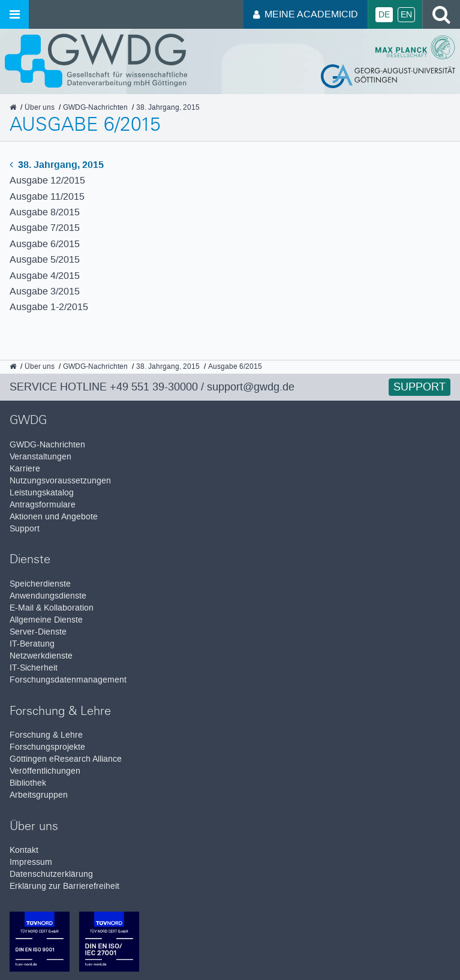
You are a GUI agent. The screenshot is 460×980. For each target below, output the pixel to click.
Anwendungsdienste (48, 596)
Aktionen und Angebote (54, 517)
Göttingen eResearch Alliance (66, 759)
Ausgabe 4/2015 (45, 276)
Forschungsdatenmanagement (68, 680)
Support (420, 387)
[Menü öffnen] (14, 14)
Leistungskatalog (42, 493)
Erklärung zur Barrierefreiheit (64, 886)
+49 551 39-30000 (154, 387)
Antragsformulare (43, 505)
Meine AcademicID (306, 14)
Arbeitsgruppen (39, 795)
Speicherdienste (40, 584)
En (406, 15)
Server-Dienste (38, 632)
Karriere (25, 469)
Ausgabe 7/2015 (45, 228)
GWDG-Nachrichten (47, 445)
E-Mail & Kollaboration (52, 608)
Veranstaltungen (40, 457)
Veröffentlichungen (45, 771)
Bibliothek (28, 783)
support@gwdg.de (251, 387)
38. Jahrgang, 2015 (57, 165)
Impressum (31, 862)
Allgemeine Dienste (46, 620)
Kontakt (24, 850)
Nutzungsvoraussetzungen (60, 481)
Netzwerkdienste (41, 656)
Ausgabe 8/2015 (45, 212)
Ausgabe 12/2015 (47, 180)
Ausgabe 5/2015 (45, 259)
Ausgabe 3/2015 (45, 291)
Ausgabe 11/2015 (47, 196)
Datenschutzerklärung (51, 874)
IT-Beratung (32, 644)
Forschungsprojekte (47, 747)
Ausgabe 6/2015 (45, 244)
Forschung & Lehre (46, 735)
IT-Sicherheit (34, 668)
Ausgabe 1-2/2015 (49, 307)
